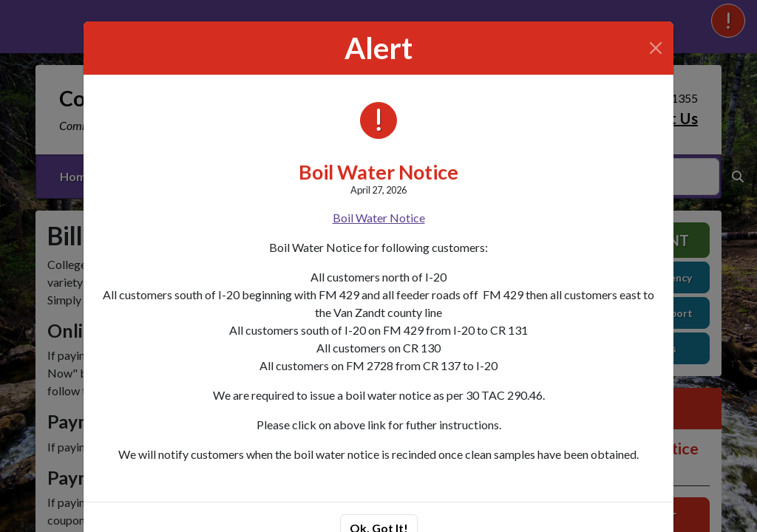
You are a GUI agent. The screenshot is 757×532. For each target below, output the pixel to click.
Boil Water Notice (378, 172)
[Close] (656, 48)
